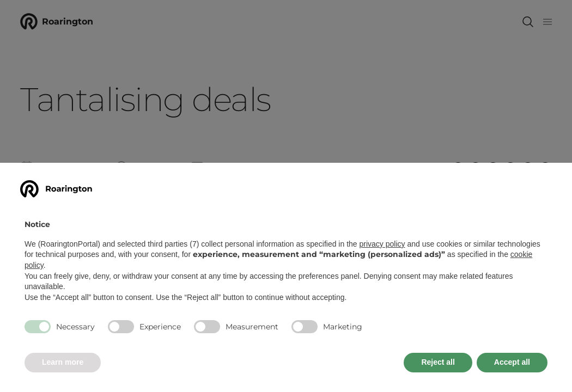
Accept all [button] (512, 362)
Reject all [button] (438, 362)
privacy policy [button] (382, 244)
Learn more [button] (63, 362)
